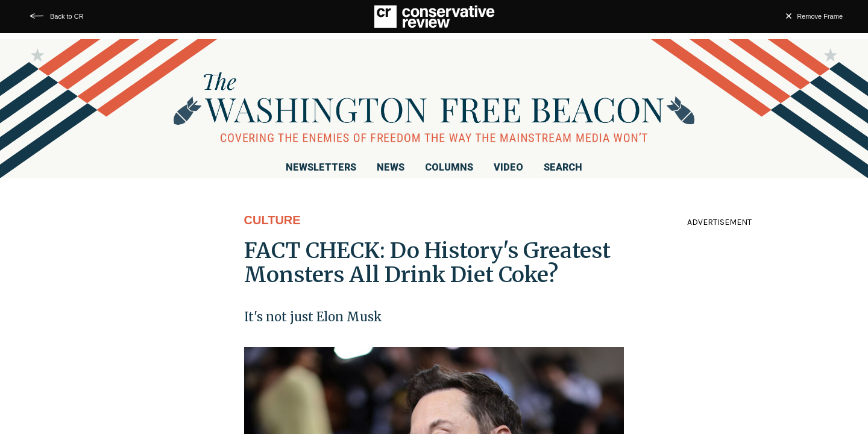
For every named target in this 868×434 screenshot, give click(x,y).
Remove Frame (820, 16)
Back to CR (67, 16)
